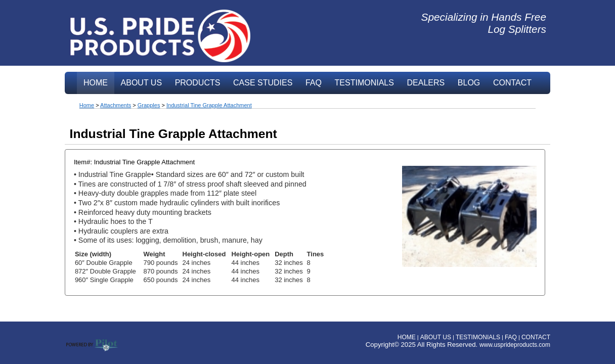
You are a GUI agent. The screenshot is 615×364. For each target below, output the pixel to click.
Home (87, 105)
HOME (96, 83)
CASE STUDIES (263, 83)
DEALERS (426, 83)
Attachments (116, 105)
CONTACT (512, 83)
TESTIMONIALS (364, 83)
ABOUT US (142, 83)
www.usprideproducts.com (515, 345)
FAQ (314, 83)
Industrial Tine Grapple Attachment (209, 105)
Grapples (149, 105)
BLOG (469, 83)
